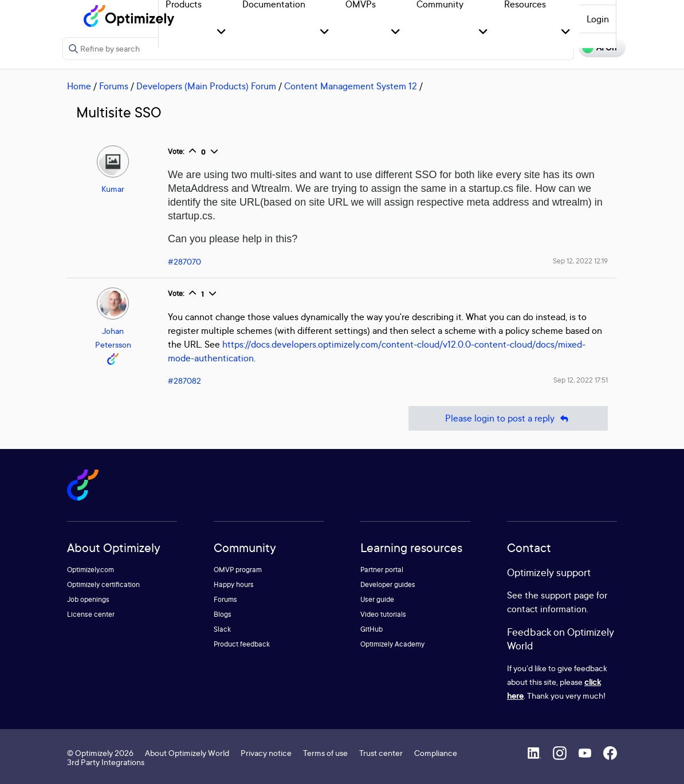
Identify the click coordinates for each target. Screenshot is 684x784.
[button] (221, 32)
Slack (222, 629)
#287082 (184, 381)
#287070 (184, 261)
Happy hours (234, 584)
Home (79, 86)
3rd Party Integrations (106, 762)
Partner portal (382, 570)
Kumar (113, 189)
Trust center (381, 753)
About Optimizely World (187, 753)
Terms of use (325, 753)
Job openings (88, 599)
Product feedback (242, 644)
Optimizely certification (103, 584)
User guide (377, 599)
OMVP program (238, 570)
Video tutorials (383, 614)
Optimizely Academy (392, 644)
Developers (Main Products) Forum (206, 86)
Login (598, 19)
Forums (114, 86)
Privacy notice (266, 753)
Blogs (223, 614)
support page (567, 595)
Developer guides (388, 584)
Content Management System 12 (351, 86)
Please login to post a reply (508, 418)
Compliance (436, 753)
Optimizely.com (91, 570)
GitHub (372, 629)
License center (91, 614)
